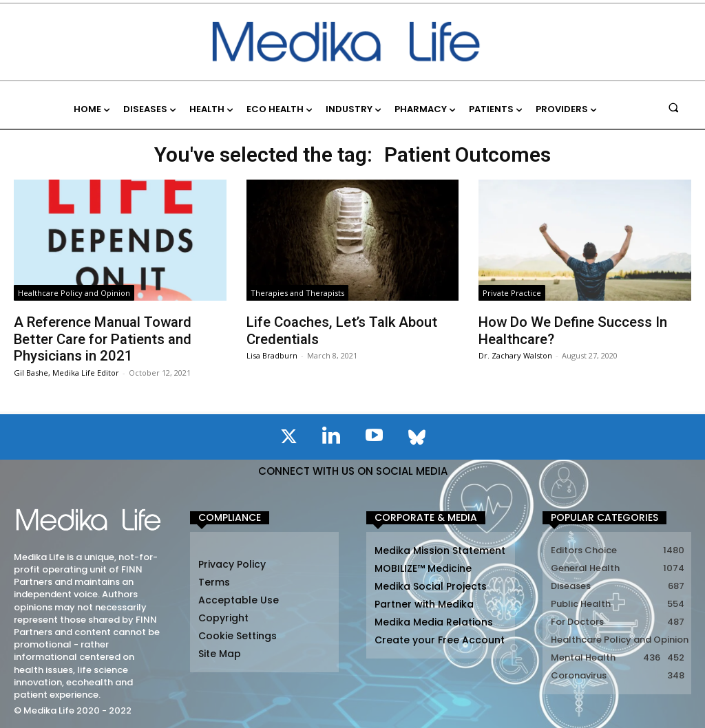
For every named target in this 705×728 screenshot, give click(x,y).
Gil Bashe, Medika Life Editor (66, 371)
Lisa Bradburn (272, 355)
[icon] (288, 438)
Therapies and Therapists (297, 293)
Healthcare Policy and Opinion (74, 293)
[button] (674, 107)
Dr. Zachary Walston (515, 355)
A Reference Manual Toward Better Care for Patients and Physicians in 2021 (102, 339)
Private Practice (512, 293)
